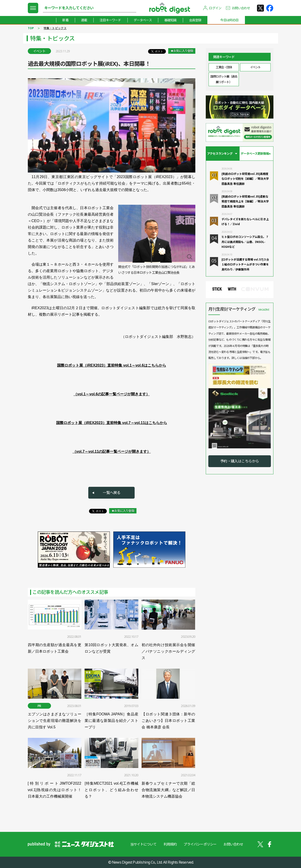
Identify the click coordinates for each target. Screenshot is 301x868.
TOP (31, 28)
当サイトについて (143, 844)
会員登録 (195, 20)
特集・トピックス (55, 28)
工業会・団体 (224, 67)
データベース (143, 20)
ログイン (215, 8)
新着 (65, 20)
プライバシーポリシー (200, 844)
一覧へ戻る (111, 493)
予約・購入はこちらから (239, 461)
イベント (255, 67)
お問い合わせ (241, 8)
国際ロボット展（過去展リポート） (224, 79)
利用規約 (170, 844)
